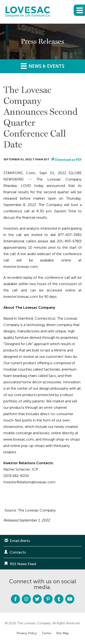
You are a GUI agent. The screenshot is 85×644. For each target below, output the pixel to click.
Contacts (18, 552)
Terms (46, 633)
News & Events (42, 66)
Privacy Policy (27, 633)
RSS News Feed (23, 564)
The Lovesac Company (34, 623)
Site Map (62, 633)
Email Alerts (20, 541)
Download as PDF (66, 160)
